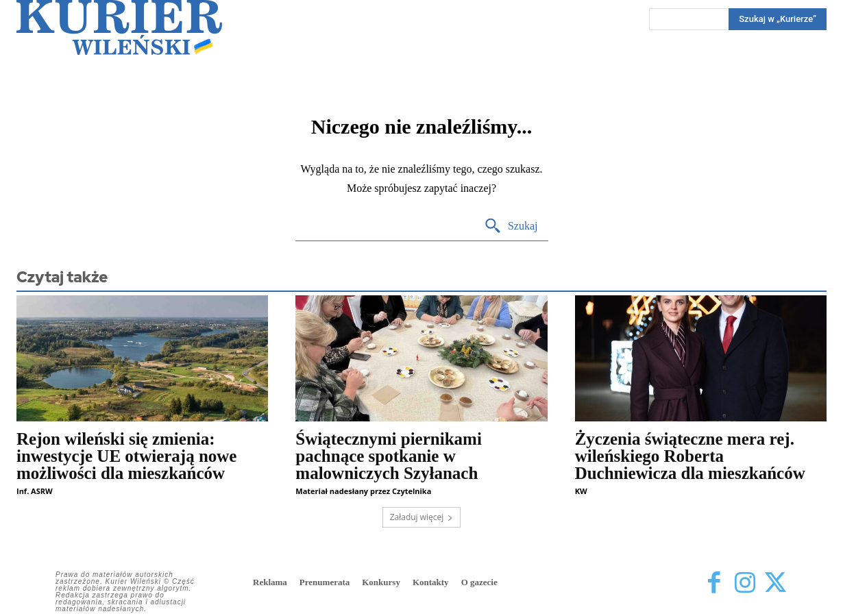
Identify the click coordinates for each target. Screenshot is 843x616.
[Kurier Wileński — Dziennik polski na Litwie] (119, 27)
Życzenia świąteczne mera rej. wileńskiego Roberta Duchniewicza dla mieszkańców (690, 456)
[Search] (511, 226)
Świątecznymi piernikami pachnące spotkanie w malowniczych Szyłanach (389, 456)
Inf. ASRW (35, 491)
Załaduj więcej (422, 517)
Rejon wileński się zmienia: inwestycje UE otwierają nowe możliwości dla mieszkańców (126, 456)
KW (581, 491)
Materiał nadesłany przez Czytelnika (363, 491)
